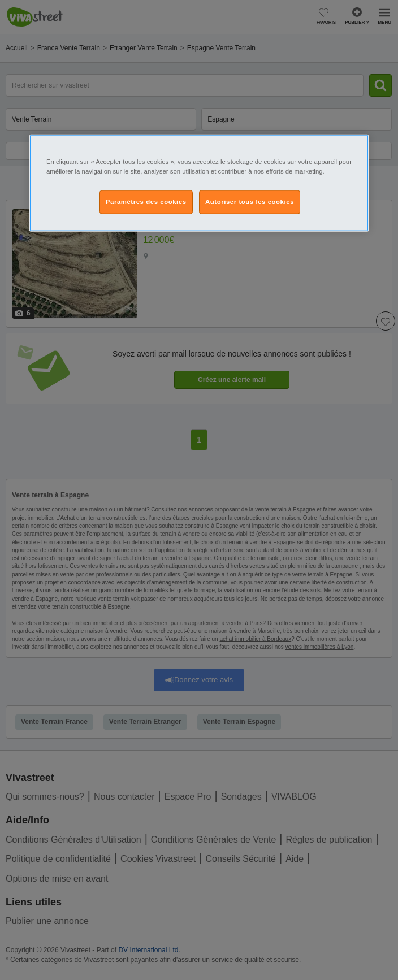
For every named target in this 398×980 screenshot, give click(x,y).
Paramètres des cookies (146, 202)
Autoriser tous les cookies (250, 202)
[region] (199, 183)
